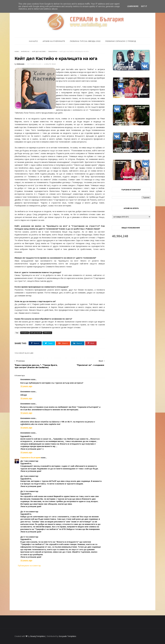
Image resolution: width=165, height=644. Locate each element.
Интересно (25, 52)
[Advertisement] (60, 589)
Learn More (133, 6)
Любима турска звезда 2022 (85, 41)
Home (17, 52)
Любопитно (53, 52)
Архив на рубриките (54, 41)
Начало (33, 41)
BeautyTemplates (38, 636)
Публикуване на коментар (29, 566)
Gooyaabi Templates (67, 636)
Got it (144, 6)
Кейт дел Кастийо (39, 52)
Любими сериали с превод (121, 41)
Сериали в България (30, 458)
